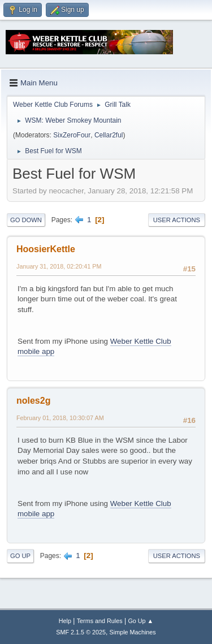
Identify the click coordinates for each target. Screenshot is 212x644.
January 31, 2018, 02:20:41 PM (59, 266)
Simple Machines (133, 632)
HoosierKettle (46, 249)
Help (65, 621)
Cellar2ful (109, 135)
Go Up (20, 556)
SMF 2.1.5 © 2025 (81, 632)
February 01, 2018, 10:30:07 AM (60, 418)
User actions (177, 220)
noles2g (33, 401)
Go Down (26, 220)
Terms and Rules (100, 621)
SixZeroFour (72, 135)
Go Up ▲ (140, 621)
